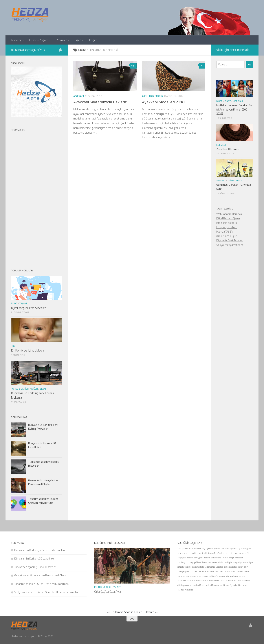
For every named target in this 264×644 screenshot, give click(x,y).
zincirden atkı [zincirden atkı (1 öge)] (195, 571)
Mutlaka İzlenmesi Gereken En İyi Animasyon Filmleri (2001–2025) (234, 109)
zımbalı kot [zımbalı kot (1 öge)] (188, 590)
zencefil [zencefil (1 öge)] (193, 553)
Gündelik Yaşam (39, 40)
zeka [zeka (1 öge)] (179, 553)
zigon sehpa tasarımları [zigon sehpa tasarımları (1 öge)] (234, 567)
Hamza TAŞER (224, 232)
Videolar (238, 101)
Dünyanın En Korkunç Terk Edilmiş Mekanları (32, 395)
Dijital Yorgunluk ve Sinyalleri (29, 308)
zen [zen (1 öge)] (187, 553)
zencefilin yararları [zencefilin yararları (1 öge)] (234, 553)
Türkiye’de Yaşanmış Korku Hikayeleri (44, 464)
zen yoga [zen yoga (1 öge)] (192, 562)
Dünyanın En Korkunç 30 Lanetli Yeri (42, 445)
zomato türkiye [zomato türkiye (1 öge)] (193, 581)
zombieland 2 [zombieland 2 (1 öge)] (196, 585)
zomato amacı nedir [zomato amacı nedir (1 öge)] (216, 571)
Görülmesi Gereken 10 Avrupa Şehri (234, 187)
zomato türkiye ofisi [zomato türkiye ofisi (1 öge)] (229, 581)
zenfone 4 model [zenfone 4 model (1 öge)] (221, 558)
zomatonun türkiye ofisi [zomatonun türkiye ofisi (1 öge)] (209, 576)
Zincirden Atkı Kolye (228, 149)
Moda (160, 96)
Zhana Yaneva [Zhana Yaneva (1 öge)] (202, 562)
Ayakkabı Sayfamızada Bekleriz (100, 102)
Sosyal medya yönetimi (230, 245)
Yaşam (23, 303)
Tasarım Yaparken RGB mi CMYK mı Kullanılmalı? (43, 501)
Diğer (78, 40)
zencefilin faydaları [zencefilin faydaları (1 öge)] (217, 553)
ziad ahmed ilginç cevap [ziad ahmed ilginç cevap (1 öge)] (228, 562)
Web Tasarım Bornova (229, 214)
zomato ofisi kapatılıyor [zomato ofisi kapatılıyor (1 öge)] (229, 576)
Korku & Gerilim (20, 389)
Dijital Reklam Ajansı (228, 218)
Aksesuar (148, 96)
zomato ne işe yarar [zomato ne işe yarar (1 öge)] (190, 576)
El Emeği (221, 145)
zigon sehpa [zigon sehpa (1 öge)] (243, 562)
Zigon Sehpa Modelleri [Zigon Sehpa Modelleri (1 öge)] (214, 567)
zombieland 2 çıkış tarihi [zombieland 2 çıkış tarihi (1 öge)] (230, 585)
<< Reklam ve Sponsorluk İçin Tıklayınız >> (132, 612)
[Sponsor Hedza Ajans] (60, 50)
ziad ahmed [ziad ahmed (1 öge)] (213, 562)
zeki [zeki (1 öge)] (184, 553)
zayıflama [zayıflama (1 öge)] (224, 549)
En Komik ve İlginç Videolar (28, 350)
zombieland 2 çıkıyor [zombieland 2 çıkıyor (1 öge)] (210, 585)
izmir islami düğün (227, 236)
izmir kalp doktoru (227, 223)
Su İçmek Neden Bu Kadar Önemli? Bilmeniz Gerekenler (46, 592)
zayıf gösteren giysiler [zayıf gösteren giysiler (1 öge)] (211, 549)
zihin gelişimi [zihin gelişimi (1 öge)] (183, 571)
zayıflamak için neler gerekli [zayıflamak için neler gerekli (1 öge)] (241, 549)
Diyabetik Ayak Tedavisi (230, 240)
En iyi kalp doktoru (227, 227)
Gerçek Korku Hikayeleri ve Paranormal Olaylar (43, 482)
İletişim (93, 40)
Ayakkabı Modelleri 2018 (163, 102)
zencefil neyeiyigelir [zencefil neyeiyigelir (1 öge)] (195, 558)
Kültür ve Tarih (103, 587)
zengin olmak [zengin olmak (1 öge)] (234, 558)
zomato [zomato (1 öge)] (204, 571)
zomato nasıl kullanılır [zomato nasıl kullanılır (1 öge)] (234, 571)
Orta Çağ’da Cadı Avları (108, 592)
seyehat (221, 180)
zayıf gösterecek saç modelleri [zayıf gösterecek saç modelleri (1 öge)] (189, 549)
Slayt (14, 303)
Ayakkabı (79, 96)
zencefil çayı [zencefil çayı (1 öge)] (209, 558)
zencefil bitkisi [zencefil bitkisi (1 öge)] (203, 553)
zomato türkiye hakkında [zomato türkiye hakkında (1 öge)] (210, 581)
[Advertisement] (37, 197)
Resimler (61, 40)
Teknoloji (16, 40)
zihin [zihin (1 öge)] (246, 567)
